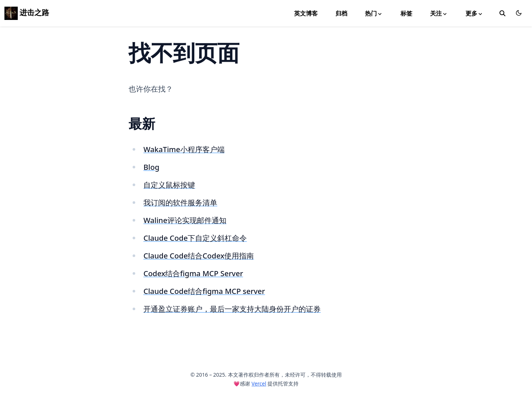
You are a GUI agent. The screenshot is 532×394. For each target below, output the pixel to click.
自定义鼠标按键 (169, 185)
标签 (406, 13)
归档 (341, 13)
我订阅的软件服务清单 (180, 203)
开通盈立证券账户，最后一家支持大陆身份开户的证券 (232, 309)
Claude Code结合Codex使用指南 (199, 256)
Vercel (259, 383)
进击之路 (27, 12)
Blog (151, 167)
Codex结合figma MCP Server (193, 273)
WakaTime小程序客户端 (184, 149)
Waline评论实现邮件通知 (185, 220)
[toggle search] (502, 13)
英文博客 (306, 13)
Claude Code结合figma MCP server (204, 291)
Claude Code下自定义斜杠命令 (195, 238)
